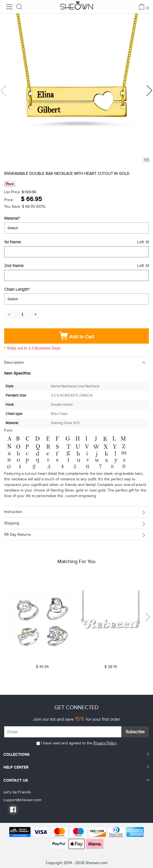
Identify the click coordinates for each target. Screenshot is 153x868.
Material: (13, 218)
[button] (150, 91)
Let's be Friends (17, 792)
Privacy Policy (105, 743)
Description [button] (14, 362)
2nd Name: (15, 266)
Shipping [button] (12, 523)
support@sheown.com (22, 800)
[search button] (19, 7)
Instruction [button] (13, 512)
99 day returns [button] (18, 535)
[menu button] (9, 7)
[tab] (76, 362)
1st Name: (13, 242)
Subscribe (135, 732)
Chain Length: (18, 289)
